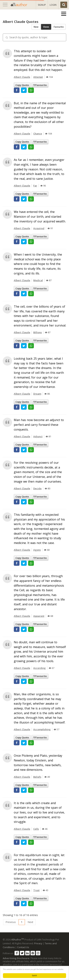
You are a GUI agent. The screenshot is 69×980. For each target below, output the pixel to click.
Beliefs (37, 777)
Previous (11, 922)
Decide (37, 488)
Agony (37, 550)
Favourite (59, 27)
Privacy (38, 943)
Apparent (39, 616)
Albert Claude (22, 77)
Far (35, 186)
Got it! (34, 976)
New (36, 27)
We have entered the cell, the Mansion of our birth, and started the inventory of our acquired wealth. (40, 216)
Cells (36, 829)
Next (30, 922)
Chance (38, 134)
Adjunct (38, 436)
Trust (36, 890)
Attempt (38, 77)
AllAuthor (18, 940)
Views (46, 27)
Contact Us (23, 947)
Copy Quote (22, 85)
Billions (38, 332)
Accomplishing (42, 729)
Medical (38, 280)
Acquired (39, 228)
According (39, 668)
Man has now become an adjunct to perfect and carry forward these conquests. (39, 425)
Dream (37, 394)
